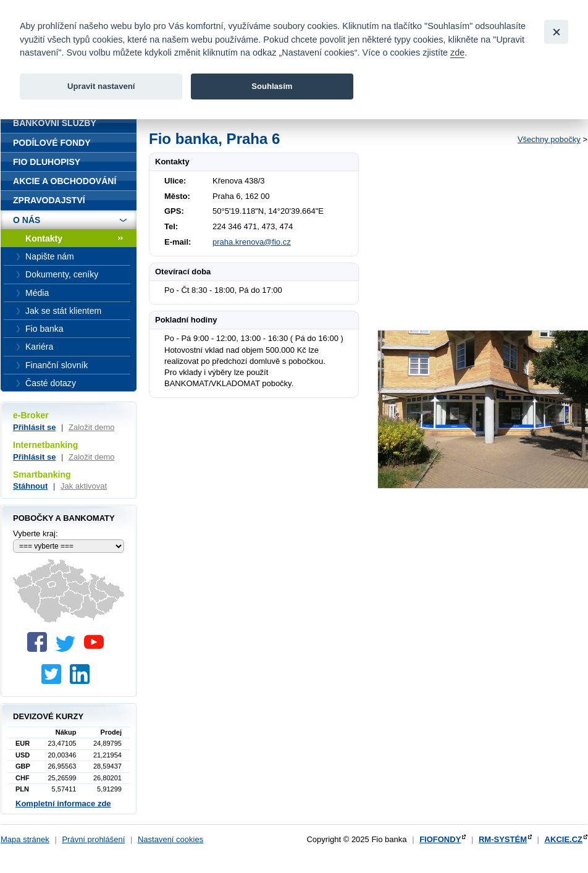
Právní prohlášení (93, 839)
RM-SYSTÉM (503, 839)
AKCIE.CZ (564, 839)
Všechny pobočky (549, 139)
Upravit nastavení (101, 86)
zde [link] (457, 53)
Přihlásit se (34, 427)
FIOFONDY (440, 839)
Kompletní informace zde (63, 803)
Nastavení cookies (170, 839)
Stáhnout (30, 486)
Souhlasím (272, 86)
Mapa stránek (25, 839)
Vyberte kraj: (36, 533)
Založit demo (91, 427)
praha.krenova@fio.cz (252, 242)
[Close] (556, 32)
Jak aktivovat (84, 486)
